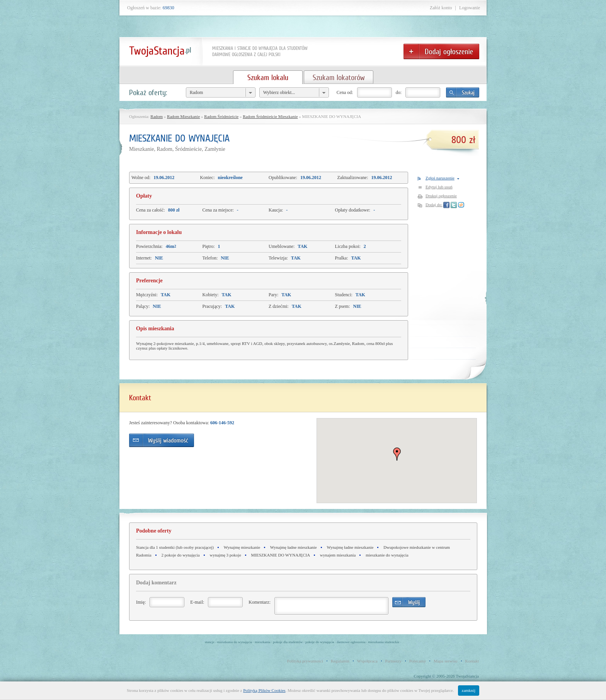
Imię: (141, 602)
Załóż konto (441, 8)
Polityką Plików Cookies (264, 690)
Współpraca (367, 661)
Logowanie (470, 8)
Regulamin (340, 661)
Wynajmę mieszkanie (242, 547)
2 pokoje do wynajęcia (180, 555)
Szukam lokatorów (339, 77)
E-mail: (197, 602)
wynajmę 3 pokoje (226, 555)
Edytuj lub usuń (439, 187)
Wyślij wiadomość (162, 440)
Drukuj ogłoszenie (441, 196)
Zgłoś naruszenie (440, 178)
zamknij (469, 690)
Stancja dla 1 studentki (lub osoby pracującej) (175, 547)
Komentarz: (260, 602)
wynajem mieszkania (338, 555)
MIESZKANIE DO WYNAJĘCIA (281, 555)
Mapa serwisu (445, 661)
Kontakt (472, 661)
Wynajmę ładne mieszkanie (294, 547)
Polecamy (418, 661)
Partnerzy (393, 661)
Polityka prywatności (305, 661)
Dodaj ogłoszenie (441, 51)
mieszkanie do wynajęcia (387, 555)
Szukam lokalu (268, 77)
